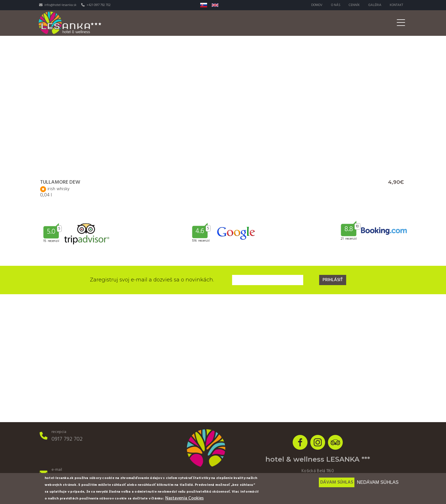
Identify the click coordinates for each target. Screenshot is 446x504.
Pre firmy (369, 23)
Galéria (375, 5)
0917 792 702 (67, 439)
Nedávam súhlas (378, 482)
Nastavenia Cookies (184, 498)
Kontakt (396, 5)
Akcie (396, 23)
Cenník (354, 5)
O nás (335, 5)
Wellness (280, 23)
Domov (316, 5)
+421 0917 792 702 (99, 5)
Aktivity (311, 23)
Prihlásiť (333, 280)
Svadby (339, 23)
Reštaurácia (245, 23)
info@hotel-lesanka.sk (60, 5)
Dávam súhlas (337, 482)
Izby (216, 23)
